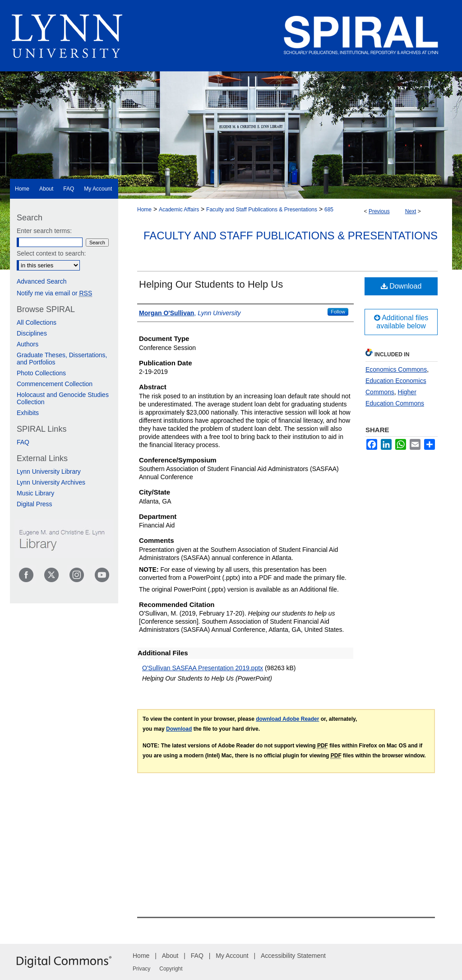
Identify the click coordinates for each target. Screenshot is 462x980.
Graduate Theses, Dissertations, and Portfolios (62, 359)
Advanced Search (42, 281)
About (170, 956)
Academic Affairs (179, 210)
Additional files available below (401, 322)
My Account (232, 956)
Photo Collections (41, 373)
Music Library (35, 493)
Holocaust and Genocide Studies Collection (63, 398)
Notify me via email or (54, 293)
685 (329, 210)
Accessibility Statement (293, 956)
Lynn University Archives (51, 482)
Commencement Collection (55, 384)
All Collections (37, 322)
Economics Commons (396, 369)
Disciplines (32, 333)
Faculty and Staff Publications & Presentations (262, 210)
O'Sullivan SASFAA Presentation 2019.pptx (203, 668)
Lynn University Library (49, 471)
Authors (28, 344)
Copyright (171, 969)
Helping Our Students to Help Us (211, 284)
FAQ (23, 442)
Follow (338, 312)
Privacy (141, 969)
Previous (379, 211)
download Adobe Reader (287, 719)
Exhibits (28, 413)
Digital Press (35, 504)
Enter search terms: (44, 231)
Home (144, 210)
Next (411, 211)
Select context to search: (51, 253)
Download (401, 286)
